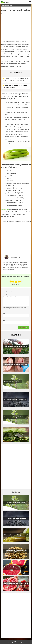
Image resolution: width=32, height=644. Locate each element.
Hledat (26, 2)
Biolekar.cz (4, 5)
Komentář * (5, 295)
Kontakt (23, 643)
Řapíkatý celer (5, 209)
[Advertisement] (16, 27)
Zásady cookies (11, 643)
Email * (4, 321)
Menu (30, 2)
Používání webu (18, 643)
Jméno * (4, 314)
